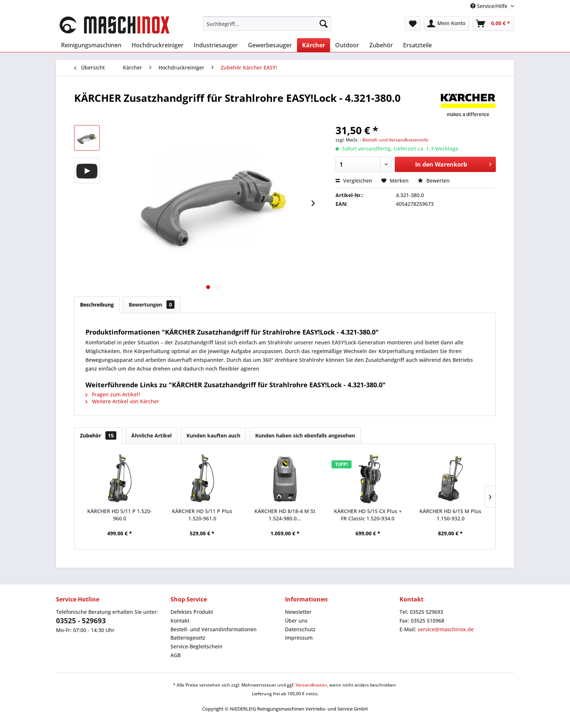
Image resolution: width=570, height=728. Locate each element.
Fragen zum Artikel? (113, 394)
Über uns (296, 621)
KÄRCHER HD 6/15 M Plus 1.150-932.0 (450, 515)
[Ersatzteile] (418, 45)
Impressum (299, 638)
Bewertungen (152, 305)
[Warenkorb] (493, 24)
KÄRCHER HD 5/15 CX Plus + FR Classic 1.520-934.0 (368, 515)
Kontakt (180, 621)
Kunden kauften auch (213, 435)
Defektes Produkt (192, 612)
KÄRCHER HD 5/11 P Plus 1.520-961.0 (202, 515)
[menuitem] (267, 24)
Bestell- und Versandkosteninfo (395, 140)
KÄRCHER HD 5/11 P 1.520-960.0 (120, 515)
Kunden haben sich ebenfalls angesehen (305, 435)
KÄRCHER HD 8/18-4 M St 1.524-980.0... (285, 515)
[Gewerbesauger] (270, 45)
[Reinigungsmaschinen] (91, 45)
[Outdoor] (347, 45)
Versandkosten (311, 685)
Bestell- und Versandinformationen (214, 629)
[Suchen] (324, 24)
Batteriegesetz (188, 638)
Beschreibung (97, 305)
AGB (176, 655)
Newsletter (298, 612)
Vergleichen (354, 181)
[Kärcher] (314, 45)
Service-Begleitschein (196, 646)
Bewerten (434, 181)
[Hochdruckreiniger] (158, 45)
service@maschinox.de (446, 629)
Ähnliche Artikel (151, 435)
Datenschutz (300, 629)
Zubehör (98, 435)
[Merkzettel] (413, 24)
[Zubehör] (381, 45)
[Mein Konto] (447, 24)
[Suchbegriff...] (267, 24)
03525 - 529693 (81, 621)
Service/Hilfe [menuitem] (490, 6)
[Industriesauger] (216, 45)
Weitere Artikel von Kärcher (122, 401)
